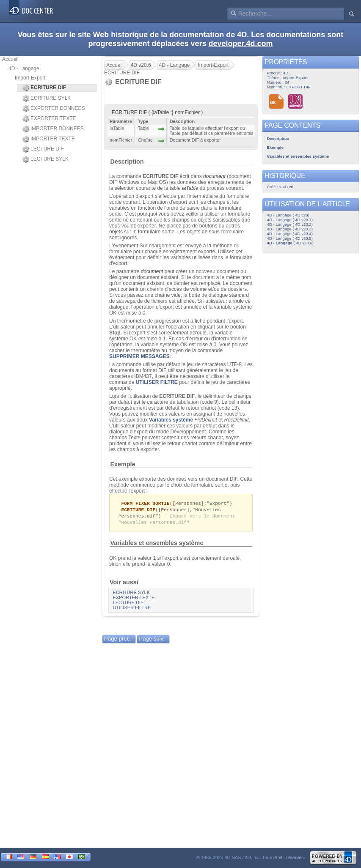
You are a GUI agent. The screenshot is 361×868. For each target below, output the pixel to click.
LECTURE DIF (43, 149)
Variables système (171, 420)
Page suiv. (152, 640)
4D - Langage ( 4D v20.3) (290, 229)
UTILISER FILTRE (157, 382)
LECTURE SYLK (45, 159)
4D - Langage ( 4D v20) (288, 215)
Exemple (123, 464)
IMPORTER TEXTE (49, 139)
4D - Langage (24, 68)
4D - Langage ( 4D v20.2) (290, 224)
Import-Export (30, 78)
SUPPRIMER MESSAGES (139, 356)
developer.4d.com (241, 44)
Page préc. (118, 640)
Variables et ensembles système (157, 545)
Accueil (10, 59)
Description (127, 162)
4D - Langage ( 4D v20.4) (290, 234)
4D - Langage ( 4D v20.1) (290, 220)
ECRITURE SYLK (47, 99)
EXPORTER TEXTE (49, 119)
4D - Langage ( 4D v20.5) (290, 238)
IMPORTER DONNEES (53, 129)
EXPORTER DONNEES (54, 109)
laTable (190, 188)
